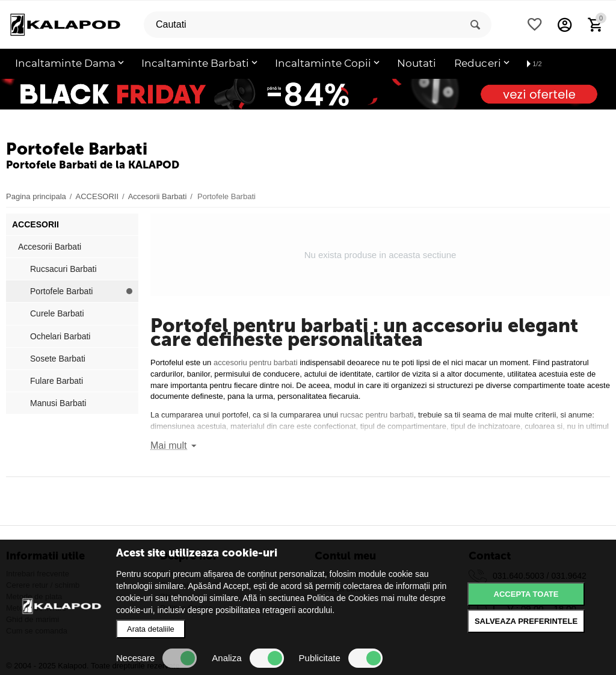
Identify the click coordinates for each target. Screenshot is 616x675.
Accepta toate (526, 594)
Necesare (156, 658)
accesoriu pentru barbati (256, 362)
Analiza (248, 658)
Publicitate (341, 658)
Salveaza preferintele (526, 621)
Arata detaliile (151, 629)
